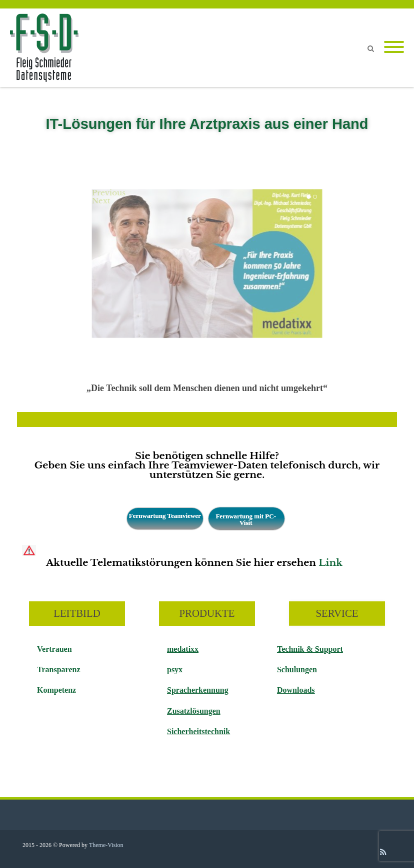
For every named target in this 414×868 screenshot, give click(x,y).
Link (330, 563)
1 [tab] (308, 197)
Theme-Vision (106, 845)
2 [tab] (315, 197)
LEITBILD (77, 614)
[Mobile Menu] (394, 48)
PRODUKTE (207, 614)
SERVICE (337, 614)
